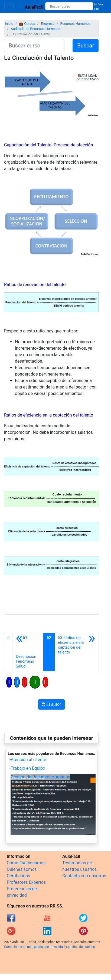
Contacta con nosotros (84, 876)
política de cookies (81, 947)
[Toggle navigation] (9, 6)
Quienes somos (22, 869)
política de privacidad (49, 947)
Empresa (48, 24)
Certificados (18, 876)
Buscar (86, 46)
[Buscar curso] (69, 6)
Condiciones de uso (18, 947)
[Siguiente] (77, 652)
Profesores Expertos (26, 882)
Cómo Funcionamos (26, 863)
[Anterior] (28, 652)
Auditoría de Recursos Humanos (35, 29)
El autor (51, 704)
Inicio (9, 24)
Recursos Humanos (75, 24)
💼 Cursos (27, 24)
